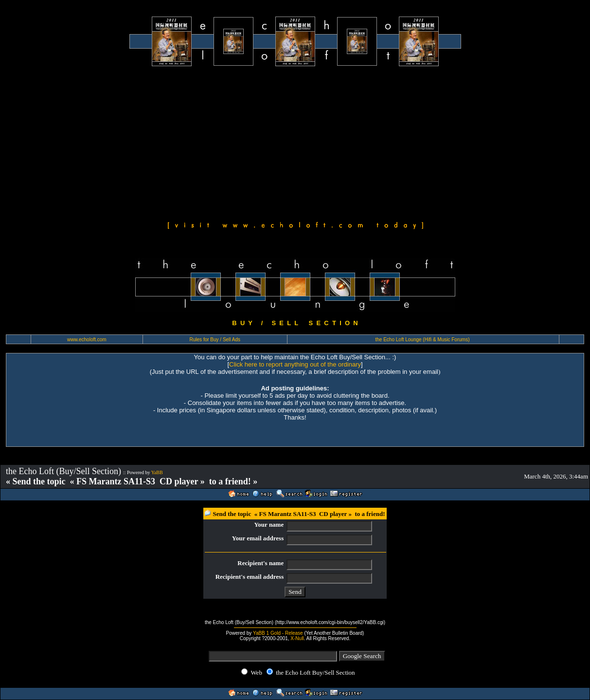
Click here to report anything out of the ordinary (295, 364)
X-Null (297, 638)
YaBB (157, 472)
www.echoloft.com (87, 340)
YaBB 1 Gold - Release (278, 633)
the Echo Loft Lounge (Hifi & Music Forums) (423, 340)
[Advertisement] (295, 142)
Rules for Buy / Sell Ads (215, 340)
